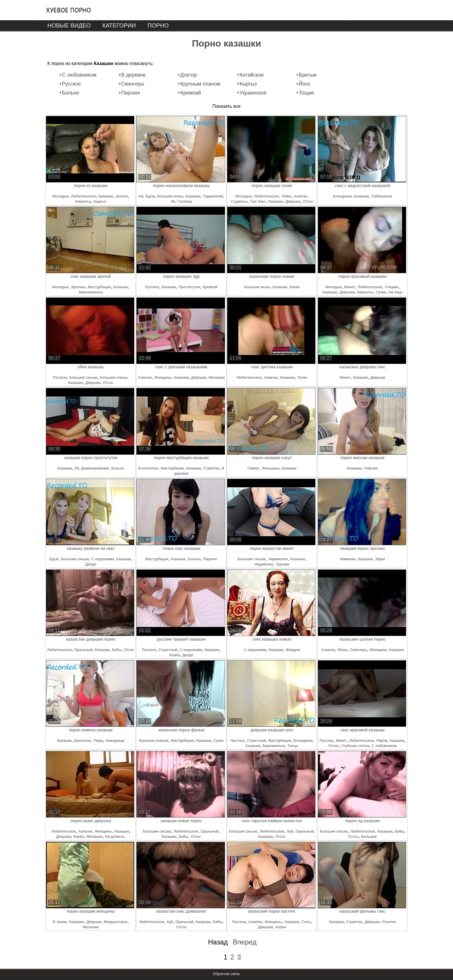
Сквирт (253, 468)
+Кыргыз (247, 84)
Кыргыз (100, 201)
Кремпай (210, 287)
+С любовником (78, 75)
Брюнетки (82, 740)
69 (173, 201)
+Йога (303, 84)
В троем (60, 922)
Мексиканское (91, 292)
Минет (349, 287)
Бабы (117, 650)
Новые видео (69, 25)
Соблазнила (382, 196)
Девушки (293, 201)
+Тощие (305, 93)
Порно (158, 25)
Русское (152, 287)
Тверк (98, 740)
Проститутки (189, 287)
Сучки (381, 292)
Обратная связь (226, 974)
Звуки (380, 559)
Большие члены (113, 377)
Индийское (264, 564)
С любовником (384, 746)
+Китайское (250, 75)
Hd (141, 196)
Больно (118, 468)
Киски (295, 287)
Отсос (308, 201)
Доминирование (95, 468)
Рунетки (389, 922)
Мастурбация (99, 287)
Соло (306, 922)
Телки (302, 377)
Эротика (78, 287)
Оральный (83, 650)
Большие (369, 836)
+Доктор (187, 75)
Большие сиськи (83, 377)
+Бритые (306, 75)
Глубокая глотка (355, 746)
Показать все (226, 106)
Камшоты (83, 201)
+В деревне (132, 75)
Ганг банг (258, 201)
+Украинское (252, 93)
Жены (342, 650)
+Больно (69, 93)
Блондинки (342, 196)
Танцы (293, 746)
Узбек (286, 196)
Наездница (115, 740)
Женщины (163, 377)
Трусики (283, 564)
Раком (382, 740)
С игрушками (102, 559)
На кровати (114, 836)
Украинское (278, 559)
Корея (174, 655)
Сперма (391, 287)
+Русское (70, 84)
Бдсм (150, 196)
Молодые (61, 196)
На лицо (396, 292)
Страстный (168, 650)
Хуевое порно (68, 10)
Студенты (239, 201)
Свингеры (359, 650)
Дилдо (91, 564)
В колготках (148, 468)
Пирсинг (371, 468)
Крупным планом (154, 740)
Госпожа (185, 201)
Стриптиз (211, 468)
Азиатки (300, 196)
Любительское (83, 196)
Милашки (217, 377)
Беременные (274, 746)
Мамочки (348, 559)
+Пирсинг (129, 93)
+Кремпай (189, 93)
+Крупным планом (199, 84)
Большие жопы (170, 196)
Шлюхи (122, 196)
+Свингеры (131, 84)
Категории (119, 25)
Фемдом (293, 650)
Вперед (245, 942)
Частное (237, 740)
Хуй (290, 831)
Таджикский (213, 196)
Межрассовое (116, 922)
